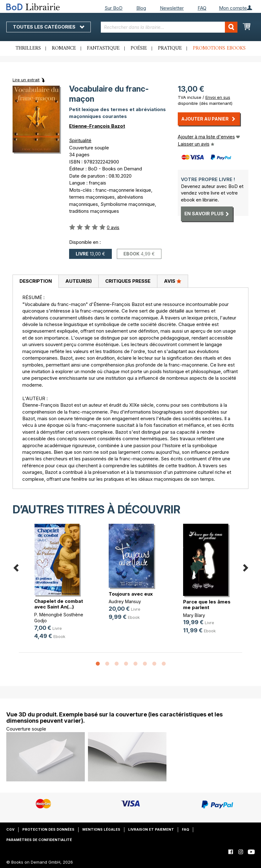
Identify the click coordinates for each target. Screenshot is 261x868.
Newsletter (172, 8)
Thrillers (28, 48)
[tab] (35, 281)
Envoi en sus (218, 97)
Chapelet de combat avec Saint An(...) (59, 604)
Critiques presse (128, 281)
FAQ (202, 8)
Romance (64, 48)
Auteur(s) (79, 281)
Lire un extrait (26, 80)
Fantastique (103, 48)
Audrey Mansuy (125, 601)
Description (36, 281)
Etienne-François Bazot (97, 126)
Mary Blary (194, 615)
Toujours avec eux (131, 594)
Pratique (170, 48)
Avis (173, 281)
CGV (10, 829)
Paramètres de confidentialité (39, 840)
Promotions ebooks (219, 48)
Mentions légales (101, 829)
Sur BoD (114, 8)
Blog (141, 8)
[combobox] (169, 27)
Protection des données (48, 829)
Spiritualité (80, 140)
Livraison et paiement (151, 829)
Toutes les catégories (49, 27)
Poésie (139, 48)
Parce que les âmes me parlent (207, 605)
